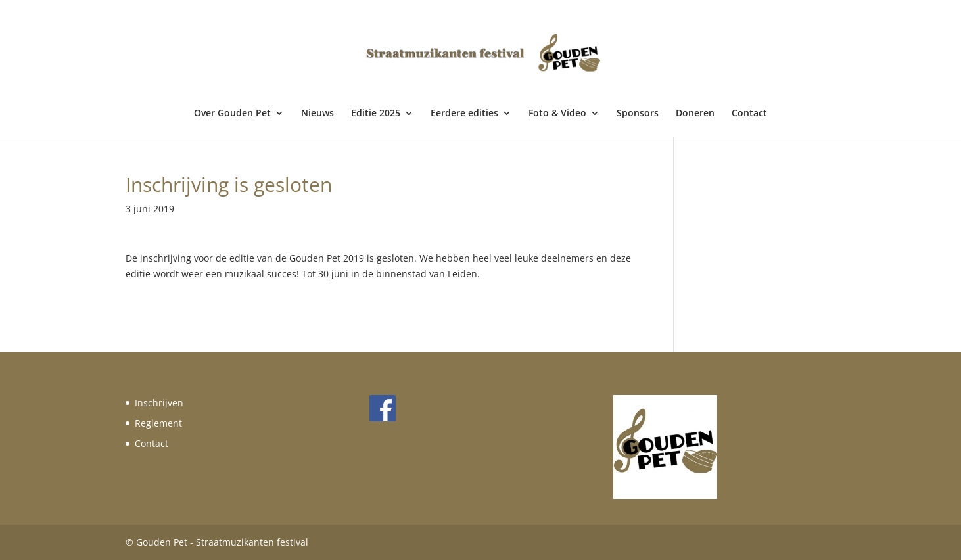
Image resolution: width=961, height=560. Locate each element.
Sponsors (638, 114)
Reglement (158, 423)
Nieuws (317, 114)
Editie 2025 (376, 114)
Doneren (695, 114)
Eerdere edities (464, 114)
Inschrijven (159, 403)
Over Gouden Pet (232, 114)
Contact (749, 114)
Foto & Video (557, 114)
